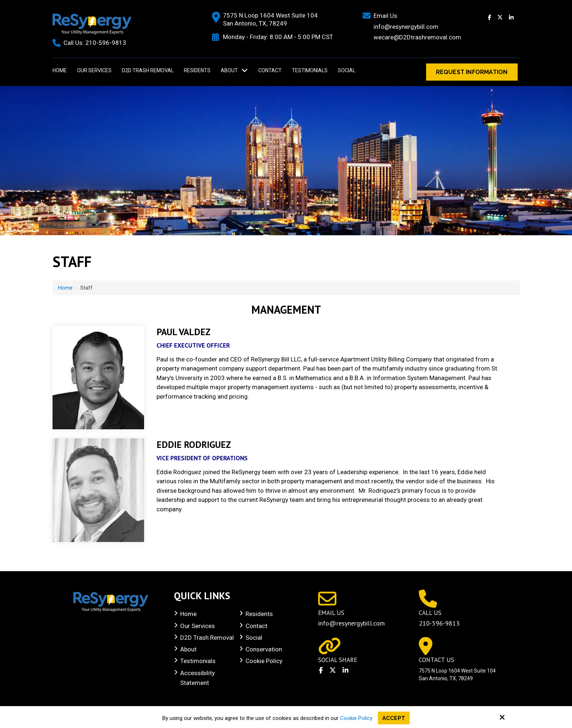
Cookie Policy (356, 718)
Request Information (472, 72)
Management (286, 309)
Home (65, 288)
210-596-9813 (106, 43)
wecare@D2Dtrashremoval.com (417, 37)
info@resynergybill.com (351, 623)
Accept (394, 718)
